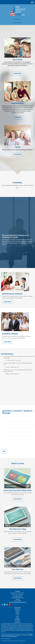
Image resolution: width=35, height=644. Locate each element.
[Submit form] (4, 451)
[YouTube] (18, 19)
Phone (3, 431)
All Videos (17, 621)
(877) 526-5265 (17, 23)
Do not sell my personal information (11, 636)
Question (3, 438)
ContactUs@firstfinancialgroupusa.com (17, 602)
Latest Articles (17, 619)
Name (3, 416)
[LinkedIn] (16, 19)
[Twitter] (14, 19)
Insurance (17, 614)
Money (17, 617)
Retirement (17, 610)
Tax (18, 615)
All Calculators (17, 622)
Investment (17, 611)
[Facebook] (20, 19)
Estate (18, 612)
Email (3, 423)
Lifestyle (17, 618)
